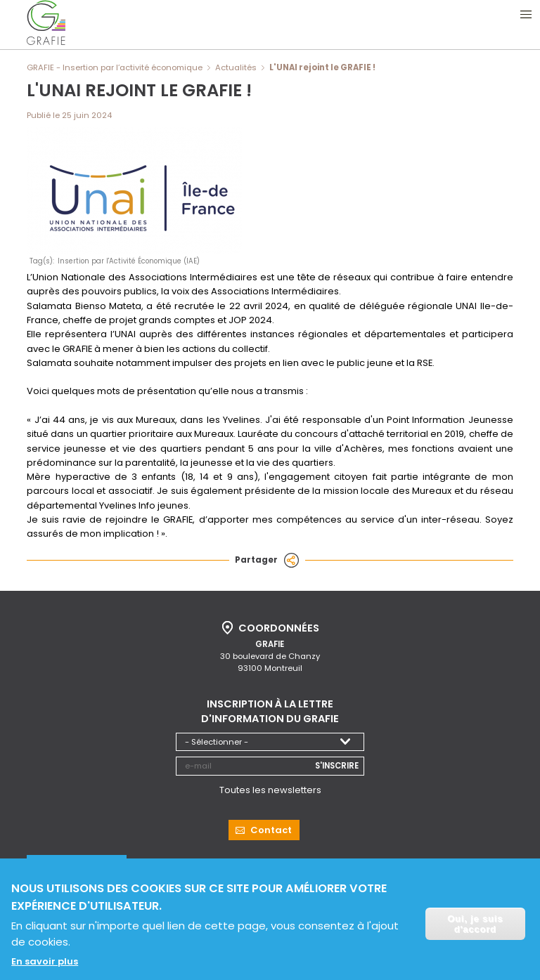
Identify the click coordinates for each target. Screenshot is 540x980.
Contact (271, 829)
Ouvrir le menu (526, 14)
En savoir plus (45, 963)
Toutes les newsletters (270, 789)
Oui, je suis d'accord (475, 926)
